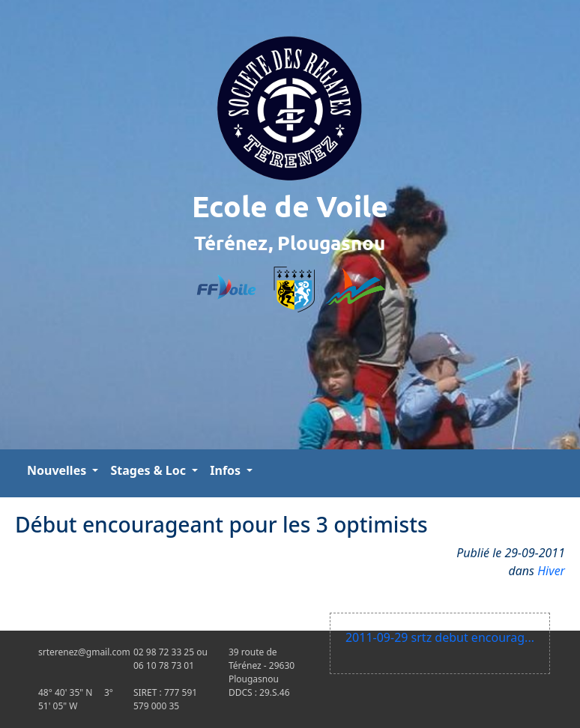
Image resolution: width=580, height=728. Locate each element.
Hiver (551, 571)
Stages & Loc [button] (149, 470)
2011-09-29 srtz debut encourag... (440, 637)
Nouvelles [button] (58, 470)
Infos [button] (227, 470)
